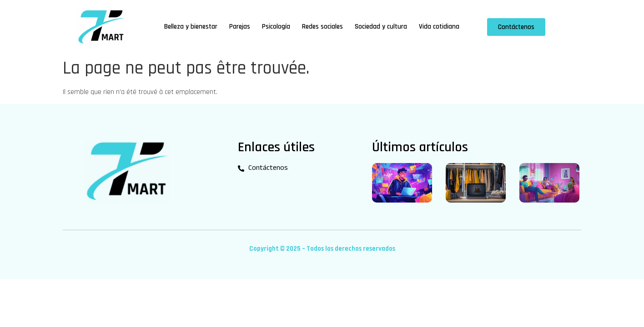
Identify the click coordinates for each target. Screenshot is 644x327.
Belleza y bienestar (191, 27)
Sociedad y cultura (381, 27)
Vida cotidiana (439, 27)
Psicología (276, 27)
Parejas (240, 27)
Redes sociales (322, 27)
